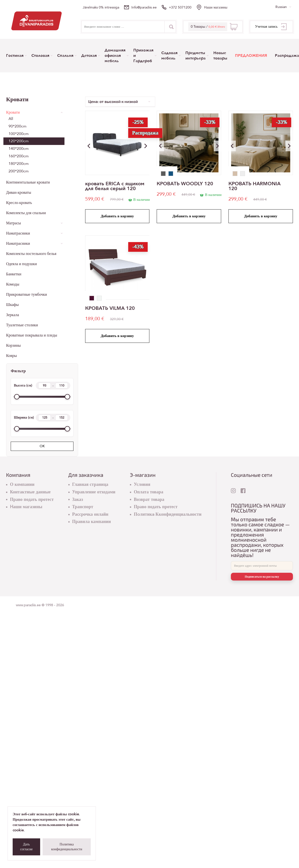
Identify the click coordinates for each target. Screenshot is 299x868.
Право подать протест (32, 500)
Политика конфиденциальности (67, 847)
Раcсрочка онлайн (90, 514)
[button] (146, 146)
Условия (142, 485)
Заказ (78, 500)
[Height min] (45, 386)
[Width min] (45, 418)
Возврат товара (149, 500)
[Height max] (62, 386)
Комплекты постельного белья (31, 254)
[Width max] (62, 418)
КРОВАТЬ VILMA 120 (110, 308)
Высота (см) (42, 386)
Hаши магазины (216, 7)
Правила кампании (92, 522)
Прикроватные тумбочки (27, 295)
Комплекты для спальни (26, 213)
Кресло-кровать (19, 203)
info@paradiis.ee (144, 7)
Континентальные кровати (28, 182)
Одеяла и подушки (22, 264)
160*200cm (19, 156)
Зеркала (13, 315)
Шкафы (12, 305)
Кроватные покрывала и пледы (32, 335)
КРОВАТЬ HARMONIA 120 (254, 186)
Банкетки (14, 274)
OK (42, 446)
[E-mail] (262, 566)
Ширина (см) (42, 418)
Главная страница (90, 485)
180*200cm (19, 164)
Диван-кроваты (19, 193)
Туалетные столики (22, 325)
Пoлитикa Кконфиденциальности (168, 514)
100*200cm (19, 134)
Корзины (13, 346)
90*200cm (18, 126)
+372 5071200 (180, 7)
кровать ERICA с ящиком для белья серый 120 (115, 186)
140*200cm (19, 149)
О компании (22, 485)
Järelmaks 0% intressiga (101, 7)
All (11, 119)
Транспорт (83, 507)
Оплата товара (149, 492)
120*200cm (19, 141)
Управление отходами (94, 492)
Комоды (13, 284)
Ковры (11, 356)
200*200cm (19, 171)
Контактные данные (30, 492)
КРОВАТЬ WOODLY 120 (185, 184)
